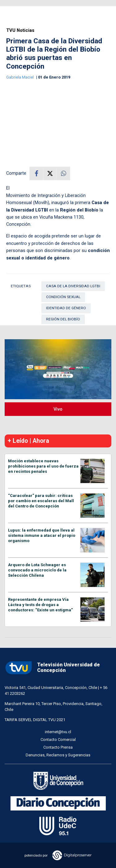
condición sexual (63, 297)
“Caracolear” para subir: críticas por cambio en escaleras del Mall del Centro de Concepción (41, 501)
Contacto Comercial (58, 740)
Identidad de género (66, 308)
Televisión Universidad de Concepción (52, 668)
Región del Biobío (63, 319)
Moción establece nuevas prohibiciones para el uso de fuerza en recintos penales (43, 466)
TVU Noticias (20, 30)
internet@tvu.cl (58, 732)
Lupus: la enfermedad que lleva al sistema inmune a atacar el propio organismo (42, 535)
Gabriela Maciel (20, 77)
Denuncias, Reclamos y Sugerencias (58, 755)
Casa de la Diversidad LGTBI (73, 286)
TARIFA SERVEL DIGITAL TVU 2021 (35, 720)
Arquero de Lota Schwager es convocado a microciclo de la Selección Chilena (37, 570)
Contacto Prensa (58, 747)
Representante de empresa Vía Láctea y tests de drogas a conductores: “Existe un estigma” (40, 605)
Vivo (58, 409)
